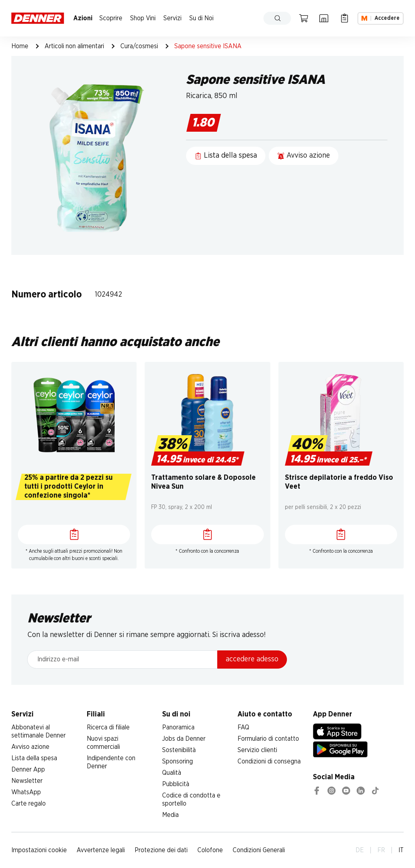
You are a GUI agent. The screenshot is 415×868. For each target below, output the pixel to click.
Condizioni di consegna (269, 761)
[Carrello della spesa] (304, 18)
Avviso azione (30, 747)
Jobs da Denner (184, 739)
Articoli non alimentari (74, 46)
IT (401, 850)
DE (360, 850)
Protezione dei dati (161, 850)
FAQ (243, 727)
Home (20, 46)
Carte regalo (29, 804)
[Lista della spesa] (344, 18)
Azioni (83, 18)
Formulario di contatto (268, 739)
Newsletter (27, 781)
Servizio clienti (257, 750)
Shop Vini (143, 18)
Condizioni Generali (259, 850)
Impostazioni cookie (39, 850)
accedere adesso (252, 659)
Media (170, 815)
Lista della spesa (34, 758)
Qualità (172, 773)
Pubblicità (176, 784)
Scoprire (111, 18)
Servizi (172, 18)
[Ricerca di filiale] (324, 18)
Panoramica (178, 727)
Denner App (28, 770)
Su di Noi (201, 18)
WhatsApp (26, 792)
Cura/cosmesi (139, 46)
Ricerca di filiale (108, 727)
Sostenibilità (179, 750)
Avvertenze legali (101, 850)
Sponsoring (178, 761)
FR (381, 850)
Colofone (210, 850)
